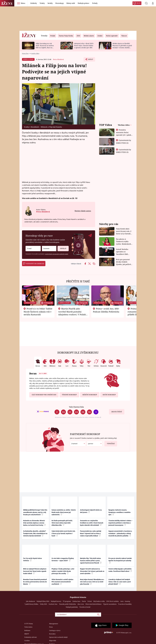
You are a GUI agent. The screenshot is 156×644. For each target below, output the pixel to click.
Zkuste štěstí (117, 412)
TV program (67, 601)
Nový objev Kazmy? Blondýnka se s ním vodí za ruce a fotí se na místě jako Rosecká (92, 582)
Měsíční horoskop (90, 395)
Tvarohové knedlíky (125, 604)
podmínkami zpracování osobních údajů (57, 254)
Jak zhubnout (30, 601)
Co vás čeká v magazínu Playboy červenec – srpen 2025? (63, 559)
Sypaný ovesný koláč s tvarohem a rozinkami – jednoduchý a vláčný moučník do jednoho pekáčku (120, 533)
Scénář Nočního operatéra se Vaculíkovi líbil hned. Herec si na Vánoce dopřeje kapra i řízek (123, 252)
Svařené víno (53, 604)
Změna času (76, 601)
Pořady (95, 3)
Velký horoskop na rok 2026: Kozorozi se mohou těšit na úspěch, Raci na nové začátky (45, 46)
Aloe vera (81, 604)
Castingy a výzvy (55, 630)
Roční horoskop (109, 395)
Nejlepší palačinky (72, 607)
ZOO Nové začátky (113, 601)
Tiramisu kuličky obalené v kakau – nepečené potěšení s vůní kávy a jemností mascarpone (120, 523)
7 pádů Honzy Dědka (31, 604)
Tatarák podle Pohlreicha (67, 604)
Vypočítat (110, 443)
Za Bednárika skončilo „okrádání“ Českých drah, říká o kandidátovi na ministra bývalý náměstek (35, 533)
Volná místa (28, 627)
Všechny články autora (83, 211)
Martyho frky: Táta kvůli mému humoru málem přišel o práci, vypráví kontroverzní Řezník (91, 561)
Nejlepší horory (56, 601)
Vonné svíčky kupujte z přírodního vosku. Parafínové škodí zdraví (120, 570)
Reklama (27, 630)
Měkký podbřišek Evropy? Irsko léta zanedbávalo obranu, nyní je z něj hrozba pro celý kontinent (35, 512)
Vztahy (42, 3)
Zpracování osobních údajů (58, 637)
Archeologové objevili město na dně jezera (91, 511)
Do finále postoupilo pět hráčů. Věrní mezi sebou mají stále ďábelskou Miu (62, 523)
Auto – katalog (125, 601)
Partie (84, 601)
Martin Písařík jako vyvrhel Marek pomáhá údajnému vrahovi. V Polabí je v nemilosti (72, 313)
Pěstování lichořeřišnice (93, 604)
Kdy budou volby (99, 601)
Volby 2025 (43, 604)
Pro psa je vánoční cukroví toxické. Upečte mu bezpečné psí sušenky (120, 560)
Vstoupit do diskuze (34, 264)
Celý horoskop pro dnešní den (44, 395)
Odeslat (62, 248)
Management (54, 624)
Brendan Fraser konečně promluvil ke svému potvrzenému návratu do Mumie (35, 582)
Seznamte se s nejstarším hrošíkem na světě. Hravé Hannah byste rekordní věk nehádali (92, 523)
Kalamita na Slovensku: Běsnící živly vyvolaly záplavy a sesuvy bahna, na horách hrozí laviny (34, 523)
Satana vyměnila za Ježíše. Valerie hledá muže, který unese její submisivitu (64, 512)
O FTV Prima (29, 624)
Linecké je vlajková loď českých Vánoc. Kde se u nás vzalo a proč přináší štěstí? (120, 582)
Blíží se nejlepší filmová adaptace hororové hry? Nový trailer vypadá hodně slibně (35, 571)
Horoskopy (59, 3)
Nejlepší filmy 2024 (43, 601)
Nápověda (53, 641)
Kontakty (52, 634)
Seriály (50, 3)
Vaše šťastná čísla (76, 407)
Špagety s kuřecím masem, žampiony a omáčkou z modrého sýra (119, 512)
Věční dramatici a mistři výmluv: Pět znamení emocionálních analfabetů (63, 582)
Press (51, 627)
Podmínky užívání (31, 637)
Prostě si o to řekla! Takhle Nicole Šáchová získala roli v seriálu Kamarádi (38, 312)
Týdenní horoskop (69, 395)
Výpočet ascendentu (110, 604)
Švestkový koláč (85, 607)
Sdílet (90, 60)
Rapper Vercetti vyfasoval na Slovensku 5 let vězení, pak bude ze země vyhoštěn (92, 571)
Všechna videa (124, 125)
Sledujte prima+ (84, 3)
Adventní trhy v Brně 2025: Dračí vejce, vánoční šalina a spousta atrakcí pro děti (84, 45)
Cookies (27, 641)
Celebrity (34, 3)
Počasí (90, 601)
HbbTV (27, 634)
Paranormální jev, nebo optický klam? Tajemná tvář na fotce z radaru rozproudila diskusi (91, 533)
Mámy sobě (71, 3)
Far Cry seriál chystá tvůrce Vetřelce (32, 559)
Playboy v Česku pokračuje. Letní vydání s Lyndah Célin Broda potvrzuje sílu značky (63, 571)
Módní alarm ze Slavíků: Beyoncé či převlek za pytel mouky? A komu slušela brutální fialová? (122, 46)
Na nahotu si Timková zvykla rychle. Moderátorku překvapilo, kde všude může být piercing (124, 242)
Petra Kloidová (58, 59)
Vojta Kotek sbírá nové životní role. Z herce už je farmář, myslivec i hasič (124, 231)
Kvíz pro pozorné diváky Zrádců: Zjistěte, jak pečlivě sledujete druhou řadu (123, 262)
